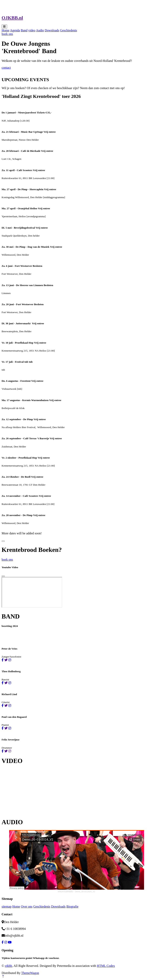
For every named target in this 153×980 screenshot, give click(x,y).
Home (5, 30)
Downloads (52, 30)
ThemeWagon (30, 973)
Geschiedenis (68, 30)
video (32, 30)
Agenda (15, 30)
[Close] (3, 576)
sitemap (7, 906)
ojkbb (8, 966)
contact (6, 68)
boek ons (7, 34)
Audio (40, 30)
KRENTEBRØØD (66, 892)
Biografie (72, 906)
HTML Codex (106, 966)
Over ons (27, 906)
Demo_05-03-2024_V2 (85, 892)
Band (24, 30)
